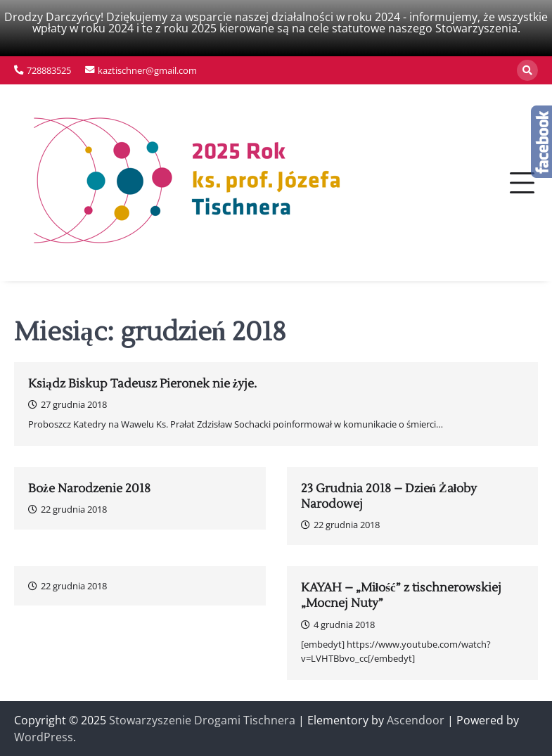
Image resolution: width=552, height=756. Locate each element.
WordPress (44, 737)
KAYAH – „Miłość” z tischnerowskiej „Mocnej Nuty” (401, 596)
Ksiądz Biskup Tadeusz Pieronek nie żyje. (142, 384)
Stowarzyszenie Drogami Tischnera (202, 720)
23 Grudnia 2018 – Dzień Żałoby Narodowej (389, 496)
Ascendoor (416, 720)
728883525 (49, 70)
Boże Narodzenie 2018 (89, 489)
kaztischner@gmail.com (147, 70)
